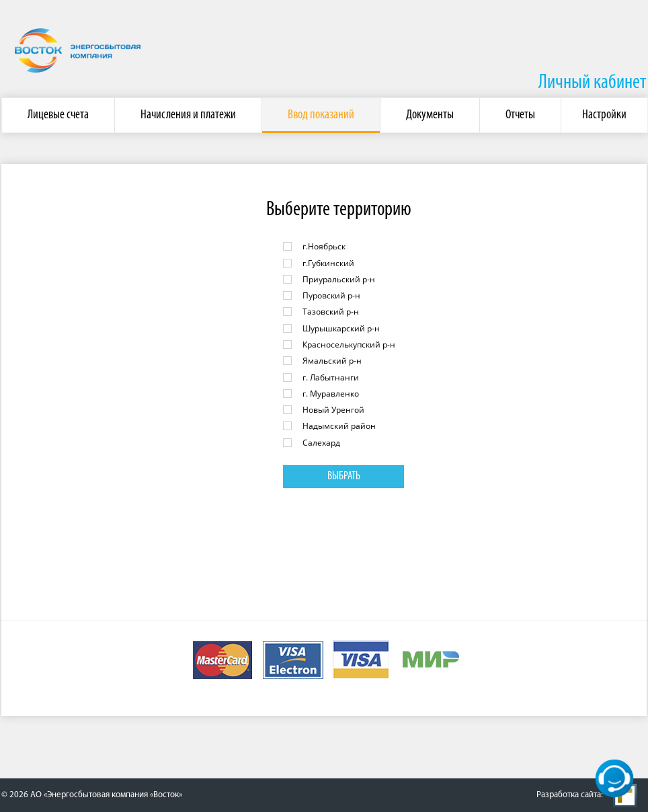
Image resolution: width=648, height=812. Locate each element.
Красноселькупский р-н (349, 344)
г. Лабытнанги (331, 377)
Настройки (604, 115)
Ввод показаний (321, 115)
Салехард (321, 443)
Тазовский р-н (331, 312)
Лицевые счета (58, 115)
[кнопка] (614, 778)
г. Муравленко (331, 394)
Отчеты (520, 115)
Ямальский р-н (332, 361)
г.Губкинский (328, 263)
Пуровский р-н (331, 295)
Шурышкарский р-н (341, 328)
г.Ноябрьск (324, 246)
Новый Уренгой (333, 410)
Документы (430, 115)
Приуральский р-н (339, 279)
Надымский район (339, 426)
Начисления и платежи (188, 115)
